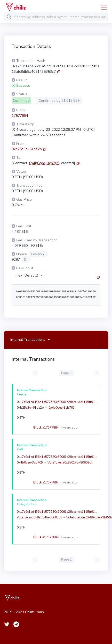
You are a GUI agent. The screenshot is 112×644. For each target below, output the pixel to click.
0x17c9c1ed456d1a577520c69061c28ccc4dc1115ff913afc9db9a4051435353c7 (57, 402)
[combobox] (60, 17)
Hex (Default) (27, 275)
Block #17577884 (54, 428)
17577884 (20, 116)
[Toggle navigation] (102, 7)
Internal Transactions (28, 340)
